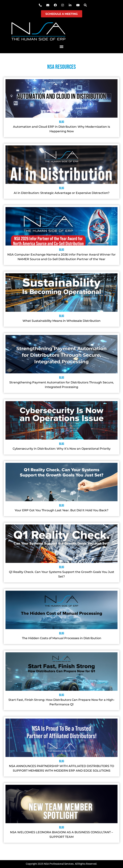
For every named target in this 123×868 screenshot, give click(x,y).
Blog (62, 122)
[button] (62, 47)
